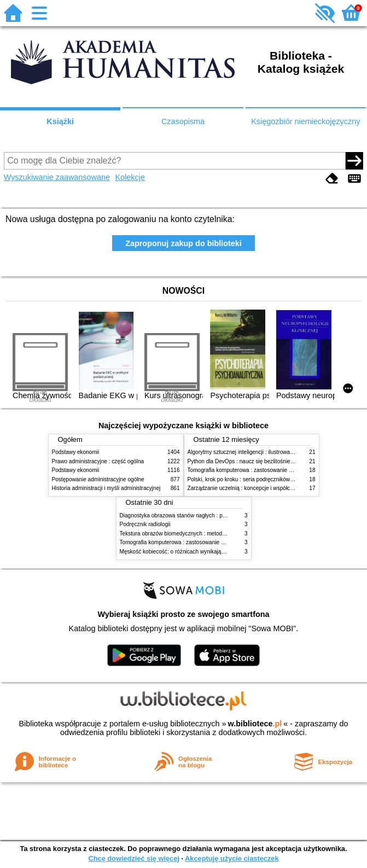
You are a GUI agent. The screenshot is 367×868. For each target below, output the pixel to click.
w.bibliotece (255, 724)
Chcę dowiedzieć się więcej (133, 858)
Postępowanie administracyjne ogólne (98, 479)
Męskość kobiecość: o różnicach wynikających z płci (183, 552)
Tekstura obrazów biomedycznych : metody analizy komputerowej (200, 534)
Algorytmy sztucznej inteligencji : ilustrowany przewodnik (257, 452)
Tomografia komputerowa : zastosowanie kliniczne (249, 470)
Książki (60, 121)
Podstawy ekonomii (76, 452)
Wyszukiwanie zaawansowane (57, 177)
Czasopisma (183, 121)
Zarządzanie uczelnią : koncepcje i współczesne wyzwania (259, 488)
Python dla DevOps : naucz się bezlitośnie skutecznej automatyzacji (270, 461)
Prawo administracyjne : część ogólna (98, 461)
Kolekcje (130, 177)
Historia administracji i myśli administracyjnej (106, 488)
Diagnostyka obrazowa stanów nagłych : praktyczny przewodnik (198, 515)
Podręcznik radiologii (145, 524)
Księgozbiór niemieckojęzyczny (305, 121)
